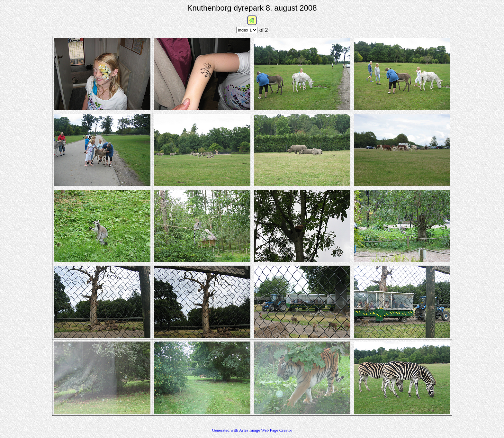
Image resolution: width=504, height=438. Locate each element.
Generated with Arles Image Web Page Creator (252, 430)
